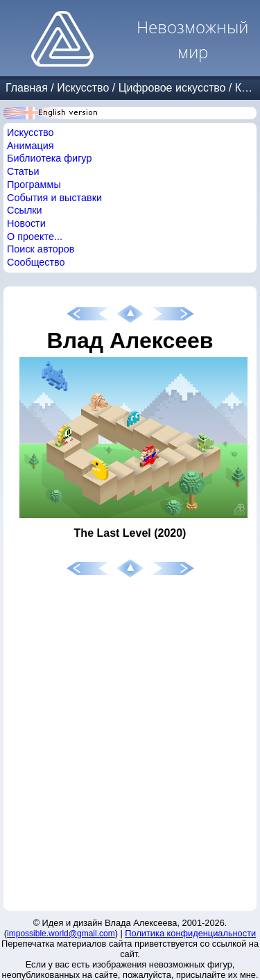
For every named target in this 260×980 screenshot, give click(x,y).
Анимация (31, 146)
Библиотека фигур (49, 158)
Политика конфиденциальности (190, 933)
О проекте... (35, 237)
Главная (27, 88)
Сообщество (36, 262)
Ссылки (25, 210)
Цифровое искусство (172, 88)
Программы (34, 184)
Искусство (83, 88)
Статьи (23, 171)
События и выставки (54, 198)
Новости (26, 223)
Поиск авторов (41, 249)
